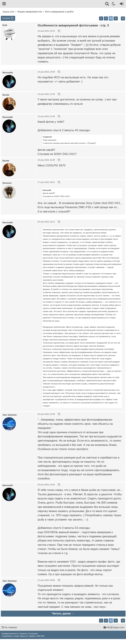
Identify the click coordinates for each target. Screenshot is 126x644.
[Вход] (121, 4)
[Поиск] (107, 4)
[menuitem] (10, 634)
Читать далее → (63, 613)
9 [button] (123, 18)
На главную (9, 627)
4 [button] (116, 18)
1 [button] (101, 18)
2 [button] (106, 18)
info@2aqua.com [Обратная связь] (114, 627)
